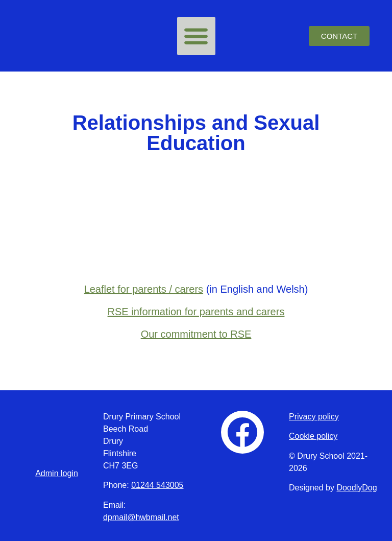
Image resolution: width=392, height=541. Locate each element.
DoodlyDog (357, 488)
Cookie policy (313, 436)
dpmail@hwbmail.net (141, 517)
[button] (196, 36)
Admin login (57, 473)
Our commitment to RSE (196, 334)
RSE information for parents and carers (196, 312)
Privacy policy (314, 417)
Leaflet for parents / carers (144, 289)
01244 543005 (157, 485)
